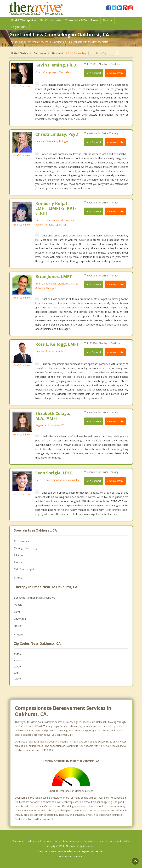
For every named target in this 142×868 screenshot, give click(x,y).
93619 (17, 679)
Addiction (19, 555)
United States (19, 53)
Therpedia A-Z (76, 20)
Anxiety (18, 562)
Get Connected (50, 20)
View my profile (115, 73)
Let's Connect (93, 73)
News (95, 20)
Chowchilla (20, 619)
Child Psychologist (24, 569)
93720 (17, 667)
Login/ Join (19, 27)
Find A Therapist (24, 20)
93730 (17, 654)
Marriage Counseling (25, 548)
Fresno (18, 626)
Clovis (17, 612)
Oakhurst (58, 53)
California (40, 53)
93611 (17, 673)
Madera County (48, 742)
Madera (18, 605)
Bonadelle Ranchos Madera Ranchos (34, 598)
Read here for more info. (71, 856)
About (107, 20)
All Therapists (21, 541)
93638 (17, 660)
